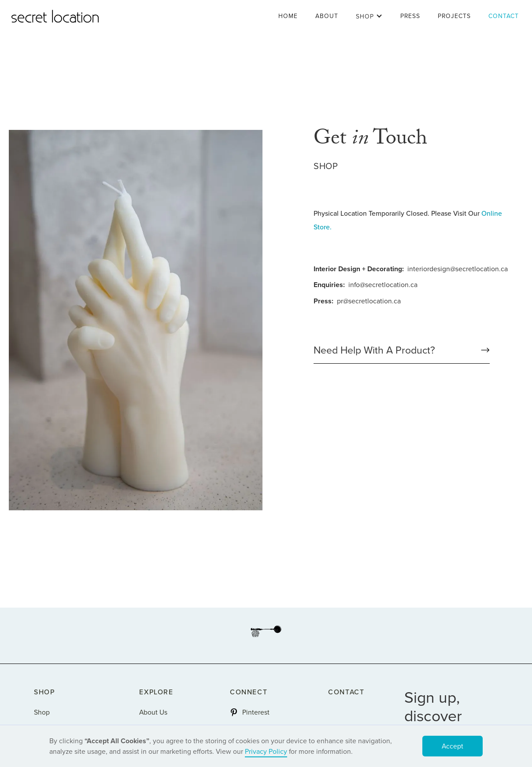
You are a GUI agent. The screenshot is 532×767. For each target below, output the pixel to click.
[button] (369, 16)
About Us (153, 712)
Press (410, 16)
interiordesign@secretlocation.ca (458, 269)
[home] (55, 16)
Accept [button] (453, 746)
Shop (42, 712)
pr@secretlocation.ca (369, 301)
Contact (504, 16)
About (327, 16)
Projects (454, 16)
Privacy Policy (266, 751)
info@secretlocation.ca (383, 285)
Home (288, 16)
